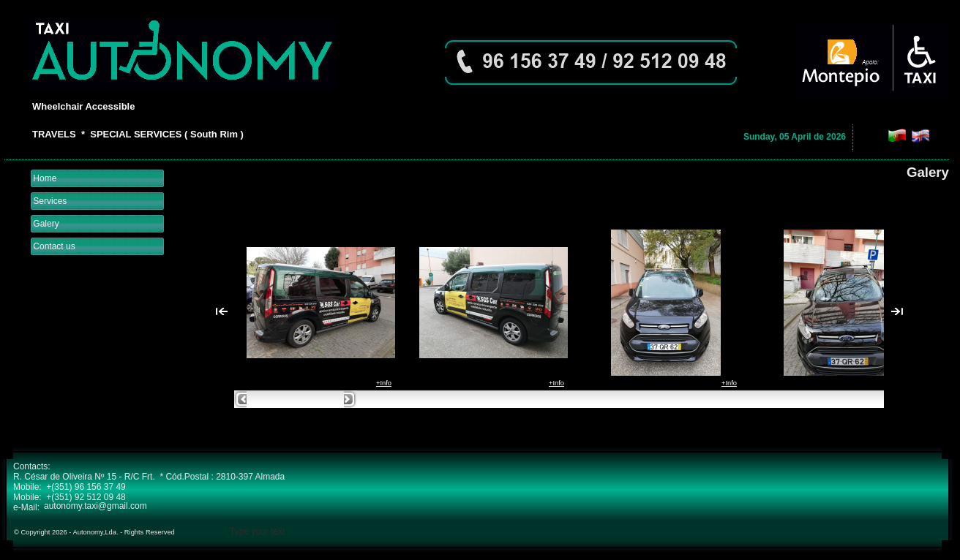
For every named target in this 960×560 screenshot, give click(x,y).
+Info (384, 383)
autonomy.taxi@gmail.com (95, 506)
